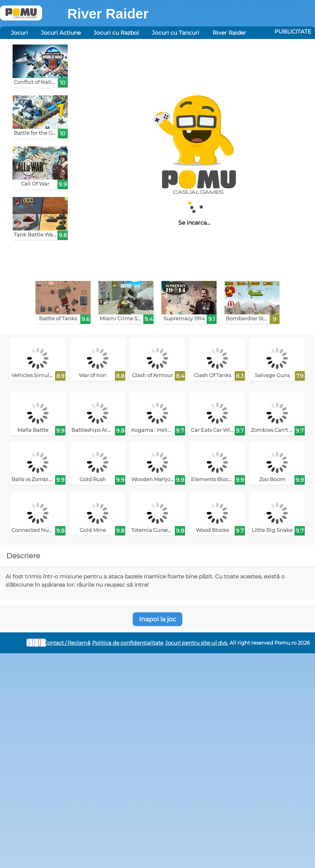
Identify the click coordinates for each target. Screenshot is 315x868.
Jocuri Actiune (61, 33)
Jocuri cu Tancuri (176, 33)
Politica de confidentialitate (128, 643)
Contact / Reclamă (67, 643)
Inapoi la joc (157, 619)
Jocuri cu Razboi (116, 33)
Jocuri (19, 33)
